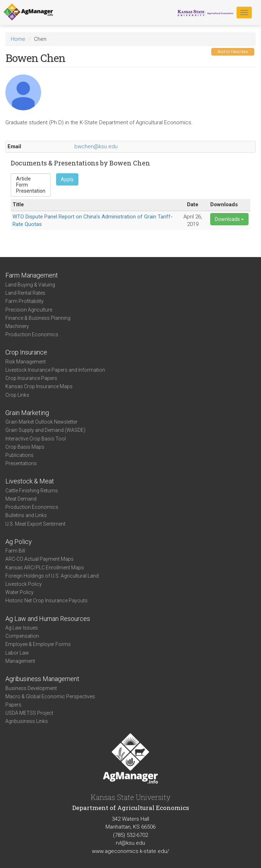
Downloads (229, 219)
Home (18, 39)
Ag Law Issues (22, 628)
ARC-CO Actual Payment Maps (40, 559)
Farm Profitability (24, 301)
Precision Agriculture (29, 310)
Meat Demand (21, 499)
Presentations (21, 463)
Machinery (17, 326)
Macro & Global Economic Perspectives (50, 696)
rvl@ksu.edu (130, 843)
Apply (67, 179)
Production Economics (32, 334)
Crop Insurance (26, 352)
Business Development (31, 688)
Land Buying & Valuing (30, 285)
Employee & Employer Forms (38, 644)
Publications (19, 455)
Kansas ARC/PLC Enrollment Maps (45, 568)
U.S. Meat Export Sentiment (35, 524)
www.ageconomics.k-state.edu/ (130, 851)
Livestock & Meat (30, 481)
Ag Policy (19, 542)
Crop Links (17, 395)
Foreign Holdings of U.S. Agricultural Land (52, 576)
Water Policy (19, 592)
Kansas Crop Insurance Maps (39, 386)
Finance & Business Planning (38, 318)
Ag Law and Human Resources (48, 619)
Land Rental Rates (25, 293)
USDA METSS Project (29, 713)
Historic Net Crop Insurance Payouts (46, 601)
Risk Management (26, 362)
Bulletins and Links (26, 515)
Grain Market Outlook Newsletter (41, 422)
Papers (13, 705)
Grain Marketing (27, 413)
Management (20, 661)
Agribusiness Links (27, 721)
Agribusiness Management (42, 679)
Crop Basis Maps (25, 447)
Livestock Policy (24, 584)
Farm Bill (15, 551)
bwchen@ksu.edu (96, 146)
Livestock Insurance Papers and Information (55, 370)
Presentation (31, 191)
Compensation (22, 636)
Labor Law (17, 653)
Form (31, 185)
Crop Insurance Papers (31, 378)
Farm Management (32, 275)
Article (31, 179)
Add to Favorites (233, 52)
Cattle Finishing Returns (32, 491)
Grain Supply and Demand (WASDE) (45, 430)
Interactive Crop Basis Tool (36, 439)
